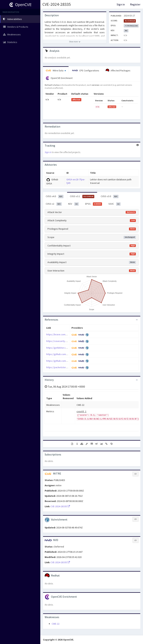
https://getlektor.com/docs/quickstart (67, 348)
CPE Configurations (86, 70)
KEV (74, 204)
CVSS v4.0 (55, 196)
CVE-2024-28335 (57, 4)
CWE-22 (56, 624)
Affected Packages (118, 70)
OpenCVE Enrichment (59, 78)
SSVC (115, 204)
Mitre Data (56, 70)
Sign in (121, 4)
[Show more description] (75, 42)
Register (135, 4)
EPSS (94, 204)
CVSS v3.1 (82, 196)
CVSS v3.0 (110, 196)
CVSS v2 (54, 204)
